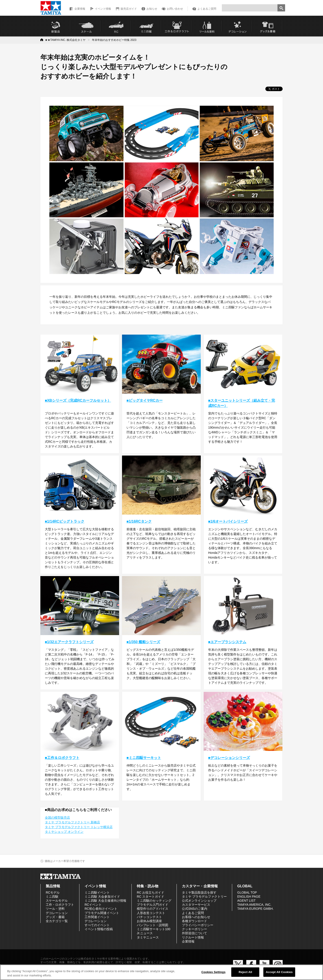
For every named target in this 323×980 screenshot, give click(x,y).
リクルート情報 (193, 937)
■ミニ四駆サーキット (144, 758)
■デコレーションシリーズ (229, 758)
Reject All (245, 972)
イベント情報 (103, 9)
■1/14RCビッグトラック (65, 521)
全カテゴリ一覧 (57, 921)
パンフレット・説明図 (153, 925)
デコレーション (57, 913)
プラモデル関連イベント (102, 913)
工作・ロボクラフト (60, 905)
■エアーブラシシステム (227, 642)
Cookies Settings (214, 972)
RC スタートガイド (151, 897)
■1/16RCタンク (139, 521)
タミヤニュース (148, 937)
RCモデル (53, 892)
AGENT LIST (246, 901)
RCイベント (93, 905)
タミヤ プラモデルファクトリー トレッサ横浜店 (79, 827)
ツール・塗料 (55, 909)
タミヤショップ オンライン (64, 832)
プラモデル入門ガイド (153, 905)
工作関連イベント (97, 917)
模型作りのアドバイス (153, 909)
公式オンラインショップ (199, 901)
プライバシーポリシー (198, 925)
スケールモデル (57, 901)
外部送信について (194, 933)
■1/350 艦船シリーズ (143, 642)
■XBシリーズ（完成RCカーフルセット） (78, 400)
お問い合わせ (175, 9)
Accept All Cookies (279, 972)
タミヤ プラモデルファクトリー (204, 897)
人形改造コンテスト (151, 913)
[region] (161, 972)
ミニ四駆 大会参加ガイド (102, 897)
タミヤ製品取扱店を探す (199, 892)
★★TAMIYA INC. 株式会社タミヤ (65, 40)
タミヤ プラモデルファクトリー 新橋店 (72, 822)
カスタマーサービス (196, 905)
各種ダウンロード (194, 921)
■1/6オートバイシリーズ (228, 521)
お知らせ (152, 9)
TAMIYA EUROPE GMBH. (255, 909)
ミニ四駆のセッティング (154, 901)
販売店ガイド (129, 9)
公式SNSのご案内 (195, 909)
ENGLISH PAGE (249, 897)
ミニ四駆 (52, 897)
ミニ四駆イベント (97, 892)
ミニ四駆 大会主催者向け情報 (105, 901)
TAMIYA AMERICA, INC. (254, 905)
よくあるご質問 (207, 9)
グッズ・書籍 (55, 917)
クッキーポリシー (194, 929)
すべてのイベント (97, 925)
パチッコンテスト (149, 917)
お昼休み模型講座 (149, 921)
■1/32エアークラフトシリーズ (69, 642)
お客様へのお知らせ (196, 917)
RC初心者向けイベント (101, 909)
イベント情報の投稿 (99, 929)
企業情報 (80, 9)
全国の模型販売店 (57, 818)
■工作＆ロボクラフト (62, 758)
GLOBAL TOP (247, 892)
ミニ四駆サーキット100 (154, 929)
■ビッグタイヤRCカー (145, 400)
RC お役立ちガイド (151, 892)
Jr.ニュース (145, 933)
